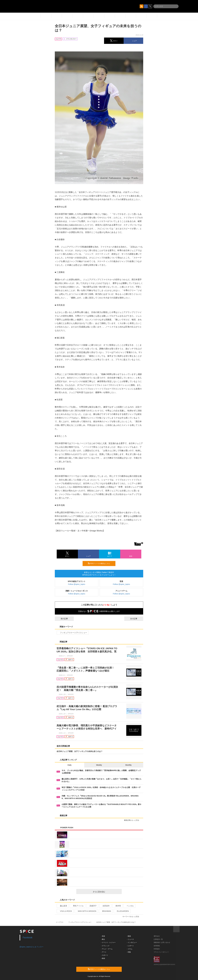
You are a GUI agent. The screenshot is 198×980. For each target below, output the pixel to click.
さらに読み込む (106, 892)
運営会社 (157, 936)
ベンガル (129, 906)
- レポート (130, 946)
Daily (70, 765)
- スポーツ (104, 955)
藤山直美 (62, 906)
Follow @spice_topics (77, 584)
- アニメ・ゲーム (107, 949)
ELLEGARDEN (122, 911)
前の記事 (62, 619)
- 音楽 (103, 936)
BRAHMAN (106, 911)
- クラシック (105, 946)
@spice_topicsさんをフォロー (32, 947)
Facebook (28, 938)
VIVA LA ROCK (65, 911)
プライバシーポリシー (161, 952)
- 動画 (129, 936)
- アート (104, 952)
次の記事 (136, 619)
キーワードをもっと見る (132, 917)
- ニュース (130, 939)
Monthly (128, 765)
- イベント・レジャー (108, 942)
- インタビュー (132, 942)
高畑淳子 (92, 906)
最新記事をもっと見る (133, 820)
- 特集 (129, 952)
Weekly (99, 765)
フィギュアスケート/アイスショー (72, 633)
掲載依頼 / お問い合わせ (162, 942)
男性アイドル (77, 906)
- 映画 (103, 958)
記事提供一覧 (158, 939)
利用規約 (157, 949)
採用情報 (157, 946)
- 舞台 (103, 939)
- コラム (130, 949)
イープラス (60, 922)
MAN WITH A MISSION (86, 911)
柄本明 (117, 906)
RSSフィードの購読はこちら (101, 563)
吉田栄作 (105, 906)
